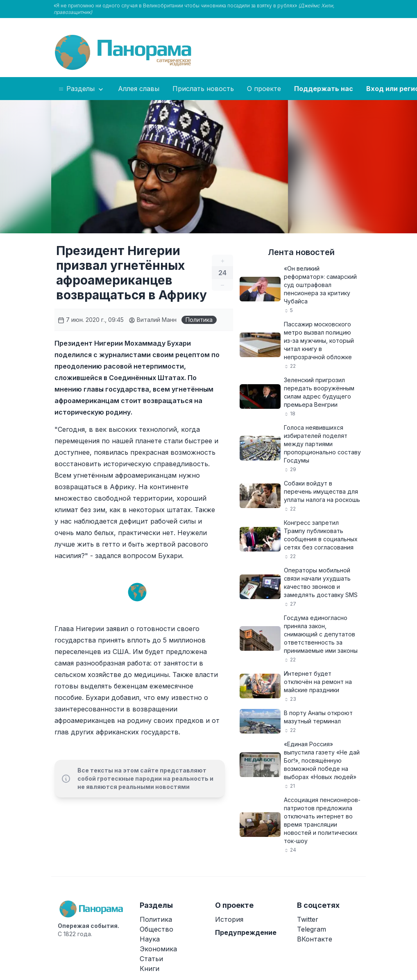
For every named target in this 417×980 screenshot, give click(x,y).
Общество (156, 929)
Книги (150, 969)
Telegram (312, 929)
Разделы (81, 89)
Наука (150, 939)
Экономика (158, 949)
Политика (199, 320)
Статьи (151, 959)
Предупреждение (246, 932)
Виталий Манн (153, 320)
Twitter (308, 919)
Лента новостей (301, 252)
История (229, 919)
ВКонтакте (315, 939)
